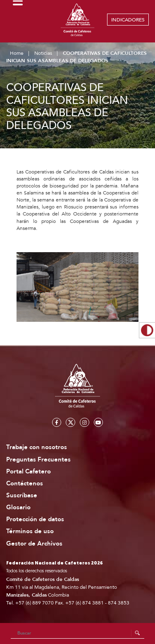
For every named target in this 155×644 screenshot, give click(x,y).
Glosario (18, 507)
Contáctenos (25, 484)
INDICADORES (128, 20)
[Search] (78, 633)
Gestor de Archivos (34, 544)
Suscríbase (22, 495)
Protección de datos (35, 519)
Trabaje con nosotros (37, 447)
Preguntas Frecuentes (38, 460)
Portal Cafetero (29, 472)
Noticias (43, 53)
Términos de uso (30, 531)
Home (17, 53)
